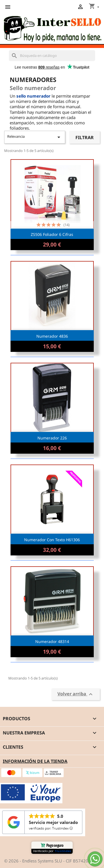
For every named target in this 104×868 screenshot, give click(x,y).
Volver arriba (76, 694)
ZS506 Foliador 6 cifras (52, 234)
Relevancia (35, 137)
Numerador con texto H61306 (52, 540)
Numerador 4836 (52, 336)
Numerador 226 (52, 438)
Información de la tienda (35, 761)
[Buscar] (52, 56)
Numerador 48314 (52, 641)
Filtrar (85, 137)
